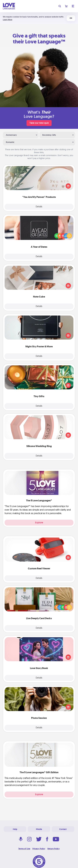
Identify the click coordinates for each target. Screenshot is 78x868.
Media (39, 829)
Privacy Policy (39, 849)
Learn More (8, 20)
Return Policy (54, 849)
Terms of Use (24, 849)
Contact (63, 829)
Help (15, 829)
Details (39, 207)
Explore (39, 523)
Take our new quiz (39, 123)
